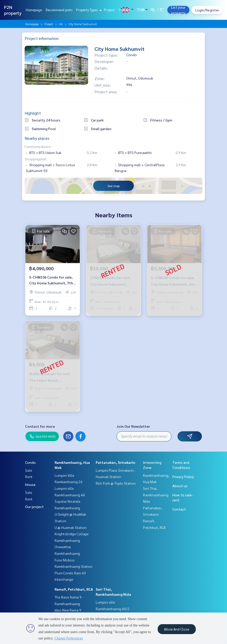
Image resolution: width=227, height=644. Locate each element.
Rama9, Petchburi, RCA (74, 589)
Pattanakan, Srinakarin (116, 462)
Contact (124, 10)
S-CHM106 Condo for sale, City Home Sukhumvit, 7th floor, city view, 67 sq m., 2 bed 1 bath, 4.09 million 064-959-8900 (53, 280)
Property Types (88, 10)
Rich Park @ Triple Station (116, 483)
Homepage (34, 10)
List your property (178, 10)
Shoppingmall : (36, 159)
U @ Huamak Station (71, 527)
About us (180, 486)
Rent (29, 477)
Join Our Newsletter (133, 426)
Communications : (38, 146)
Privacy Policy (183, 477)
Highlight (33, 113)
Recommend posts (59, 10)
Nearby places (37, 138)
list (61, 24)
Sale (29, 470)
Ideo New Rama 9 (68, 610)
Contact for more (40, 426)
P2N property (13, 10)
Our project (34, 507)
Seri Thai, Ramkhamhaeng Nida (156, 495)
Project (109, 10)
